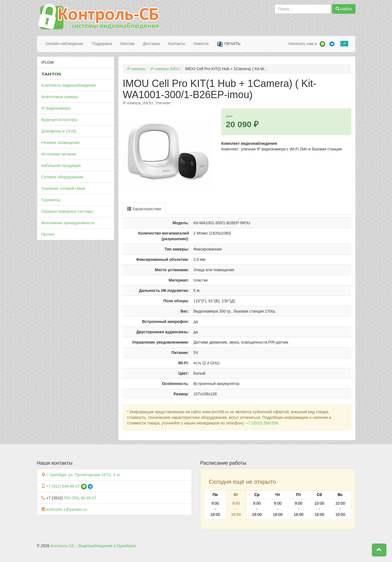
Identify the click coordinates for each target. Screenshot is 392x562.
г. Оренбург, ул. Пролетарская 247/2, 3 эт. (83, 475)
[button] (379, 550)
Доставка (151, 44)
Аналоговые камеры (60, 97)
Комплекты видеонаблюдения (69, 85)
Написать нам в (303, 44)
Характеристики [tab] (144, 209)
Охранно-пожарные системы (67, 211)
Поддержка (102, 44)
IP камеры (136, 69)
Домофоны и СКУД (59, 131)
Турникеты (51, 200)
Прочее (48, 234)
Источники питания (59, 154)
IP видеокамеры (56, 108)
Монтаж (128, 44)
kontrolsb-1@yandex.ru (66, 509)
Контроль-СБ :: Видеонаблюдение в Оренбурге (93, 546)
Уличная (163, 103)
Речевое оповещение (61, 143)
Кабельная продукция (61, 166)
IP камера (132, 103)
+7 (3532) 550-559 (262, 423)
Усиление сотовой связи (63, 188)
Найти (344, 9)
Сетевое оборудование (62, 177)
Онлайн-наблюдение (64, 44)
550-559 (71, 498)
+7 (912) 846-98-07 (63, 486)
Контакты (177, 44)
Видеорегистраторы (60, 120)
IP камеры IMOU (165, 69)
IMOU (148, 103)
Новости (201, 44)
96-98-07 (89, 498)
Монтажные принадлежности (68, 223)
